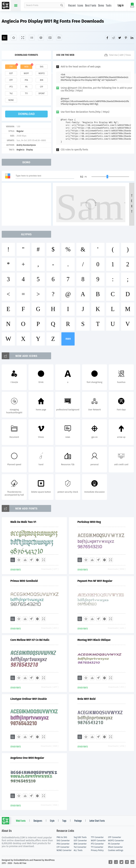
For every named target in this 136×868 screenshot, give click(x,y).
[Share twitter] (120, 38)
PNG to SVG (62, 837)
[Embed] (37, 560)
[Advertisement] (27, 204)
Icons (80, 6)
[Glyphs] (32, 38)
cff (42, 87)
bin (42, 80)
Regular (20, 131)
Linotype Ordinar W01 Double (29, 699)
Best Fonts (91, 6)
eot (11, 73)
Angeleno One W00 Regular (27, 758)
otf (11, 80)
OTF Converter (115, 837)
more (68, 339)
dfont (42, 93)
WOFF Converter (98, 841)
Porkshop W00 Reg (89, 522)
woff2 (42, 73)
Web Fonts (21, 821)
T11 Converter (97, 847)
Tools (109, 6)
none (11, 100)
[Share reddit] (114, 38)
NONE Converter (64, 850)
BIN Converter (80, 844)
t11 (26, 93)
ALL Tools (78, 850)
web (26, 67)
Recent (72, 6)
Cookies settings (116, 850)
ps (26, 87)
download (26, 114)
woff (26, 73)
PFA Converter (63, 844)
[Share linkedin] (132, 38)
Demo (101, 6)
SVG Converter (63, 841)
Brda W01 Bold (87, 699)
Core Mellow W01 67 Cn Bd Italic (30, 640)
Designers (38, 821)
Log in (121, 6)
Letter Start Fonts (97, 821)
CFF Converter (63, 847)
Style (52, 821)
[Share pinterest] (126, 38)
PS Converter (114, 844)
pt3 (11, 87)
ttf (11, 67)
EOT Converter (80, 841)
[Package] (41, 38)
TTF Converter (97, 837)
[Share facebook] (107, 38)
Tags (64, 821)
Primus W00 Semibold (24, 581)
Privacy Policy (97, 850)
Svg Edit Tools (80, 837)
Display (29, 150)
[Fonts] (59, 38)
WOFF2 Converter (116, 841)
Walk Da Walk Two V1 (23, 522)
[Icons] (50, 38)
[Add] (5, 38)
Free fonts (6, 6)
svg (42, 67)
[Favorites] (14, 38)
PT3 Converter (97, 844)
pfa (26, 80)
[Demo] (23, 38)
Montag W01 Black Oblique (94, 640)
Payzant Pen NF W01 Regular (95, 581)
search (62, 5)
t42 (11, 93)
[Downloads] (25, 560)
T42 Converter (80, 847)
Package (78, 821)
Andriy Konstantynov (26, 145)
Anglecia (20, 150)
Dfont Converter (115, 847)
